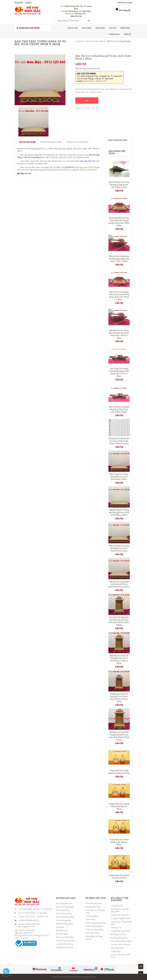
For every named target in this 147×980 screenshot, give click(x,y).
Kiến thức (125, 28)
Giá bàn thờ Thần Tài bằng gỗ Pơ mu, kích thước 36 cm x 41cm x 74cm (119, 698)
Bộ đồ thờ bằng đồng (65, 907)
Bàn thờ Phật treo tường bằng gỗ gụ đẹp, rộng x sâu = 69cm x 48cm (119, 409)
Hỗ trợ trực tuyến (125, 3)
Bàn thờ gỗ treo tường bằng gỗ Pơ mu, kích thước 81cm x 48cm (119, 477)
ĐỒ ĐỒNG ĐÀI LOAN (66, 898)
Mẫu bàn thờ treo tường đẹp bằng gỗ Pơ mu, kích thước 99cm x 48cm (119, 512)
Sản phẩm (100, 28)
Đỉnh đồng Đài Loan (64, 903)
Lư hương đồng (92, 916)
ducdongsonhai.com (27, 927)
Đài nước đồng (62, 934)
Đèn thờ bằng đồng (64, 914)
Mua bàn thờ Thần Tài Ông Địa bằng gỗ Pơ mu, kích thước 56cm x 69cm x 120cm (119, 736)
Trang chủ (73, 28)
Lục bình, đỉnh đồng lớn (120, 944)
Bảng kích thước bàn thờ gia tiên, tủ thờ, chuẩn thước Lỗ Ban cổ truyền (119, 441)
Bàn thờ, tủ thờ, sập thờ (96, 41)
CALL (87, 100)
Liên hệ (127, 34)
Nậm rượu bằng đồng (65, 937)
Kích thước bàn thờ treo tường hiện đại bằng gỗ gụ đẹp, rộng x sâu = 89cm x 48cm (119, 222)
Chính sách (114, 34)
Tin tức (113, 28)
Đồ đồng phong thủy (119, 938)
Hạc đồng (60, 927)
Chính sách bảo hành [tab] (77, 142)
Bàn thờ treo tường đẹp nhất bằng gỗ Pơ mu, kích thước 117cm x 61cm (119, 584)
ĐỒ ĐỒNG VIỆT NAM (96, 898)
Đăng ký (29, 3)
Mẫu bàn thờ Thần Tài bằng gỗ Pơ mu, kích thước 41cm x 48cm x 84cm (119, 659)
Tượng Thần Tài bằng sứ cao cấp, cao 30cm (119, 877)
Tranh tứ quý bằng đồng (95, 923)
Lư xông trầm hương (64, 944)
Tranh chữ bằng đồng (94, 930)
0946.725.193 (43, 917)
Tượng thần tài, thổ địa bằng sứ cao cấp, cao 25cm (119, 842)
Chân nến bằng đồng (64, 924)
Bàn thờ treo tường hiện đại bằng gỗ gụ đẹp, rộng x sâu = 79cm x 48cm (119, 259)
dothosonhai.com (33, 924)
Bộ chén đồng (62, 930)
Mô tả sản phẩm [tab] (27, 142)
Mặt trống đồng (117, 948)
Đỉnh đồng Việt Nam (94, 903)
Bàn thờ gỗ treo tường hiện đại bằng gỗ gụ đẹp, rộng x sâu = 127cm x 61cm (119, 372)
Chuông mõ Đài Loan (65, 947)
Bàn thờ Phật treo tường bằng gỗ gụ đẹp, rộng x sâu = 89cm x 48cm (119, 185)
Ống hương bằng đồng (65, 941)
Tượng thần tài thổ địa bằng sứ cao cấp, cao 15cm (119, 772)
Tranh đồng (90, 919)
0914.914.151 (30, 917)
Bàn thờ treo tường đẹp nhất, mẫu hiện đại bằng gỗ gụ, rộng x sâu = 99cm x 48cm (119, 296)
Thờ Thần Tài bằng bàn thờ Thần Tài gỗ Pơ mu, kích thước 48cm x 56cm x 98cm (119, 621)
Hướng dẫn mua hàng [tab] (51, 142)
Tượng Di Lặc (116, 928)
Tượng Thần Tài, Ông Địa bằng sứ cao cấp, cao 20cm (119, 806)
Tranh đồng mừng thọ (94, 926)
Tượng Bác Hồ (117, 906)
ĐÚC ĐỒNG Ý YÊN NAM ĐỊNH (120, 899)
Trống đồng (116, 951)
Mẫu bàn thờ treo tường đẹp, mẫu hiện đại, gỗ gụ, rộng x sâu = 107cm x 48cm (119, 334)
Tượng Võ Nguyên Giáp (120, 918)
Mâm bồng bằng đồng (65, 917)
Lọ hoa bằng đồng (63, 920)
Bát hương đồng (63, 910)
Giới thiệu (87, 28)
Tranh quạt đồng (92, 933)
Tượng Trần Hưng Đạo (120, 915)
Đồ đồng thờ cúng (93, 907)
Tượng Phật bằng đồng (120, 931)
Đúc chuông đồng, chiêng (121, 941)
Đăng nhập (19, 3)
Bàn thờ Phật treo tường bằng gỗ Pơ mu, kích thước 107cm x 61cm (119, 548)
